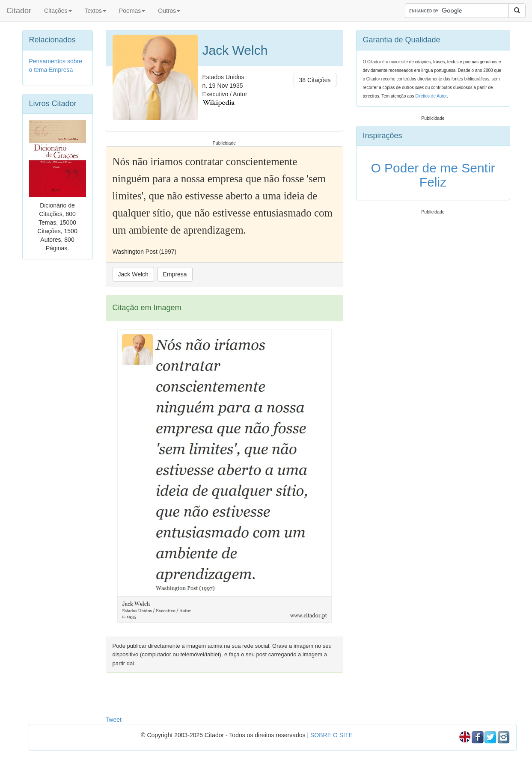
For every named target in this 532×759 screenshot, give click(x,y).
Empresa (175, 274)
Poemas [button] (132, 11)
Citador (19, 11)
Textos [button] (95, 11)
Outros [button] (169, 11)
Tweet (114, 720)
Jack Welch (133, 274)
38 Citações (315, 80)
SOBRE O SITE (331, 735)
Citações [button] (58, 11)
